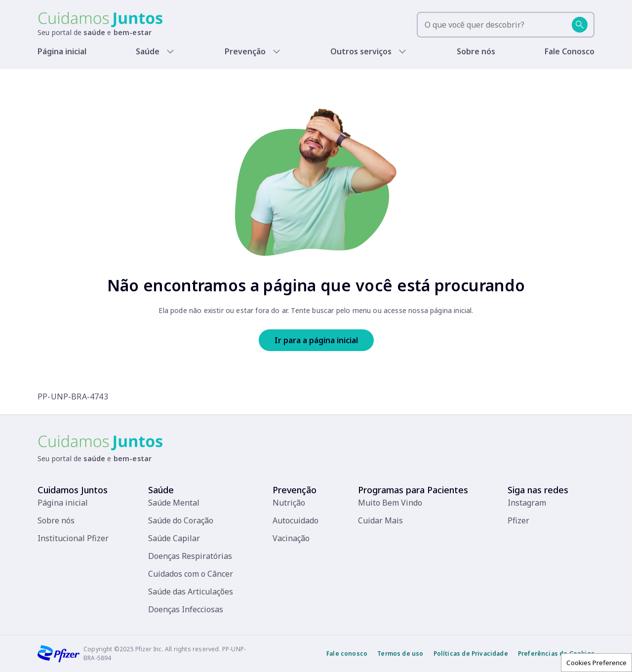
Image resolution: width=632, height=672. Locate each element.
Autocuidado (296, 520)
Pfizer (518, 520)
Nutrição (289, 503)
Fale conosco (347, 653)
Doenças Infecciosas (186, 609)
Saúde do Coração (181, 520)
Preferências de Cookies (556, 653)
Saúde (150, 51)
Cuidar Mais (380, 520)
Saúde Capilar (174, 538)
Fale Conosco (571, 51)
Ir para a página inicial (316, 340)
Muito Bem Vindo (390, 503)
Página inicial (63, 51)
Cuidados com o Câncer (191, 574)
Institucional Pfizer (73, 538)
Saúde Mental (174, 503)
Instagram (527, 503)
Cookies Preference (596, 663)
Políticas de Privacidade (471, 653)
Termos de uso (400, 653)
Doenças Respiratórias (190, 556)
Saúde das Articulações (191, 592)
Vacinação (291, 538)
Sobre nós (477, 51)
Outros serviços (363, 51)
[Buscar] (580, 25)
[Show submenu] (172, 51)
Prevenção (248, 51)
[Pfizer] (59, 654)
